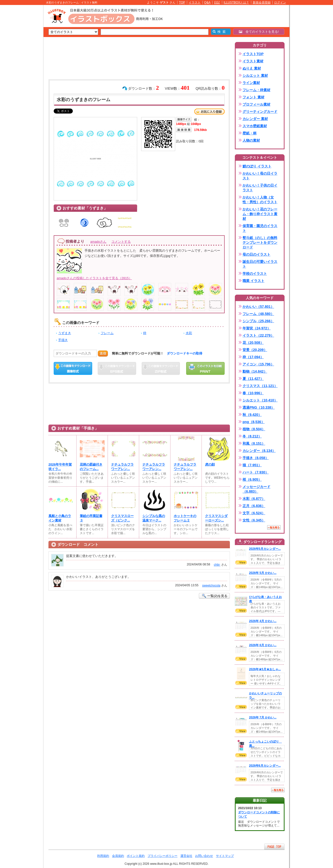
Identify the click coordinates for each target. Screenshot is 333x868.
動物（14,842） (255, 371)
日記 (217, 2)
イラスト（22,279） (258, 335)
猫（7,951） (252, 465)
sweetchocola (211, 586)
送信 (103, 353)
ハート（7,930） (256, 472)
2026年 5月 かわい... (263, 573)
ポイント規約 (136, 856)
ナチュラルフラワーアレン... (122, 467)
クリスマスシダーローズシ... (216, 518)
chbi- (217, 565)
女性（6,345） (254, 520)
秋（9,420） (252, 415)
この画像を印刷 (205, 368)
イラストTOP (253, 54)
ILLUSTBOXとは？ (236, 2)
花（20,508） (253, 343)
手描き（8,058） (256, 458)
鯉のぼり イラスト (257, 166)
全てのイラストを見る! (259, 32)
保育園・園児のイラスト (260, 228)
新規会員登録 (262, 2)
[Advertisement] (20, 82)
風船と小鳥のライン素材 (60, 518)
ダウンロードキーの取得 (185, 353)
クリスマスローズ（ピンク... (122, 518)
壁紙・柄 (250, 133)
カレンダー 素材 (255, 119)
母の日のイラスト (256, 254)
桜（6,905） (252, 479)
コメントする (121, 242)
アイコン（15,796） (258, 364)
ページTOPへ (274, 847)
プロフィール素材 (256, 104)
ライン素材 (251, 83)
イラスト (195, 2)
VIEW (241, 562)
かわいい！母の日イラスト (260, 176)
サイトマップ (225, 856)
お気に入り (209, 112)
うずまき (65, 333)
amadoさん (98, 242)
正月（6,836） (254, 506)
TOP (182, 2)
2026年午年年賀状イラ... (60, 467)
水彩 (189, 333)
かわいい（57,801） (258, 307)
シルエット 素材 (255, 76)
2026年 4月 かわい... (263, 621)
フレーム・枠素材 (256, 90)
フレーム (107, 333)
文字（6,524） (254, 513)
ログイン (280, 2)
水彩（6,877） (254, 499)
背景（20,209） (255, 350)
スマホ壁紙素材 (255, 126)
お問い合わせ (204, 856)
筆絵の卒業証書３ (91, 518)
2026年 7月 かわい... (263, 717)
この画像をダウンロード (73, 368)
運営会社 (186, 856)
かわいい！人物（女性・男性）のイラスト (260, 200)
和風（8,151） (254, 443)
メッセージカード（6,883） (256, 489)
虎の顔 (210, 464)
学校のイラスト (255, 274)
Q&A (208, 2)
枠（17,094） (253, 357)
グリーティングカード (260, 112)
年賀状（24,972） (257, 328)
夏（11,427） (253, 379)
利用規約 (103, 856)
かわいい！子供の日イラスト (260, 188)
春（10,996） (253, 393)
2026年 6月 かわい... (263, 645)
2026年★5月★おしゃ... (265, 669)
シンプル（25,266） (258, 321)
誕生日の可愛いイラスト (260, 264)
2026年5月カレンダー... (265, 549)
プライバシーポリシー (163, 856)
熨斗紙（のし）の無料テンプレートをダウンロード (260, 242)
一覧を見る (274, 527)
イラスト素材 (253, 61)
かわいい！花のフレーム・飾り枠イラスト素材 (260, 214)
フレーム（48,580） (258, 314)
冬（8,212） (252, 436)
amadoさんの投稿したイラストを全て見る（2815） (94, 278)
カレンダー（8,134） (259, 451)
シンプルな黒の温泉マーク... (154, 518)
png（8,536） (254, 422)
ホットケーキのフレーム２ (185, 518)
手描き (63, 340)
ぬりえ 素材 (252, 68)
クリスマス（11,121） (260, 386)
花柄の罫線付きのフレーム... (91, 467)
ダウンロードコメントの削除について (259, 814)
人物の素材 (251, 140)
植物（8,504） (254, 429)
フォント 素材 (253, 97)
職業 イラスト (253, 281)
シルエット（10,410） (260, 400)
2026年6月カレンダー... (265, 766)
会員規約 (118, 856)
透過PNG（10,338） (259, 407)
